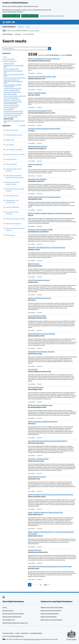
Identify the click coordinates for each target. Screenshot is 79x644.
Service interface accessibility (15, 154)
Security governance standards (12, 213)
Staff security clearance (13, 224)
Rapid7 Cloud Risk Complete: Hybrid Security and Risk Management (50, 213)
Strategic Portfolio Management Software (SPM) (44, 129)
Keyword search (9, 49)
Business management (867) (11, 69)
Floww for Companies (35, 164)
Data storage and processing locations (15, 190)
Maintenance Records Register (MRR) (40, 230)
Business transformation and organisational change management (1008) (13, 81)
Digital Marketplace (9, 27)
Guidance (21, 27)
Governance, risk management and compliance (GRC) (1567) (13, 103)
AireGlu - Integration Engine (37, 93)
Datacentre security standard (15, 219)
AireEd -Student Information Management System (44, 197)
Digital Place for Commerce (37, 477)
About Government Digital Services (12, 617)
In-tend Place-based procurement (39, 280)
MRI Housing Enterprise (36, 387)
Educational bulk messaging (37, 179)
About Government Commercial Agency (13, 614)
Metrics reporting (11, 164)
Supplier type (10, 140)
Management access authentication (12, 201)
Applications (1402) (9, 64)
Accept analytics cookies (11, 16)
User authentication (12, 196)
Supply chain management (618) (12, 115)
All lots (5, 57)
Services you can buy (8, 610)
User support (10, 145)
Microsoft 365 (33, 370)
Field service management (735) (12, 100)
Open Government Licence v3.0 (33, 639)
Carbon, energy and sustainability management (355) (12, 86)
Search (50, 49)
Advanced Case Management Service (40, 111)
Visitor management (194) (11, 117)
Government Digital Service (16, 636)
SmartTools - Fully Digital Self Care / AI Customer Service (47, 248)
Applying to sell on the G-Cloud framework (52, 607)
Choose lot (18, 34)
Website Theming (34, 264)
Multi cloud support (12, 130)
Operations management (10, 61)
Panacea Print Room (35, 550)
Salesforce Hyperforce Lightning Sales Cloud (43, 422)
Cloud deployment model (14, 135)
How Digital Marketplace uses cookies (52, 16)
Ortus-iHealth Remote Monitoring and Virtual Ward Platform (48, 441)
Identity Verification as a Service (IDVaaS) (42, 334)
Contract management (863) (11, 90)
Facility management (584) (11, 98)
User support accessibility (14, 150)
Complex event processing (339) (12, 88)
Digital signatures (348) (10, 94)
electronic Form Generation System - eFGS (42, 77)
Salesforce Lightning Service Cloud (39, 298)
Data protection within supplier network (13, 183)
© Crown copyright (71, 639)
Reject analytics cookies (30, 16)
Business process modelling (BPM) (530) (14, 78)
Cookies (17, 633)
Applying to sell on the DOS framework (51, 610)
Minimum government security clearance (15, 229)
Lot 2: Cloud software (9, 59)
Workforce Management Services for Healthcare (44, 59)
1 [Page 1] (30, 585)
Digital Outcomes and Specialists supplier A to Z (15, 623)
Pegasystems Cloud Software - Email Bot (41, 352)
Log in (28, 27)
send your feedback (34, 31)
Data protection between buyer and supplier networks (15, 177)
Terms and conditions (8, 633)
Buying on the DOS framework (49, 617)
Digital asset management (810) (12, 92)
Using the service (11, 159)
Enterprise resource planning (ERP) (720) (15, 96)
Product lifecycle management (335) (13, 111)
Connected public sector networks (14, 170)
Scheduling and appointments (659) (13, 113)
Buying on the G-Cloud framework (50, 614)
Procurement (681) (9, 109)
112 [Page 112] (41, 585)
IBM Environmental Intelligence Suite (40, 405)
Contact (5, 607)
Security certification (12, 207)
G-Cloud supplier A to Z (9, 620)
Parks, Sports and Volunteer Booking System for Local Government (50, 567)
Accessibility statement (36, 633)
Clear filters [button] (23, 125)
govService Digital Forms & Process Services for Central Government (50, 495)
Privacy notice (25, 633)
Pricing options (10, 235)
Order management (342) (11, 107)
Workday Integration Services (38, 147)
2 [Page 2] (33, 585)
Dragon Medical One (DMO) (37, 316)
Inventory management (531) (11, 105)
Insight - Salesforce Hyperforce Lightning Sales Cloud (45, 513)
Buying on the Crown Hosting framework (51, 620)
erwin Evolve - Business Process (38, 459)
